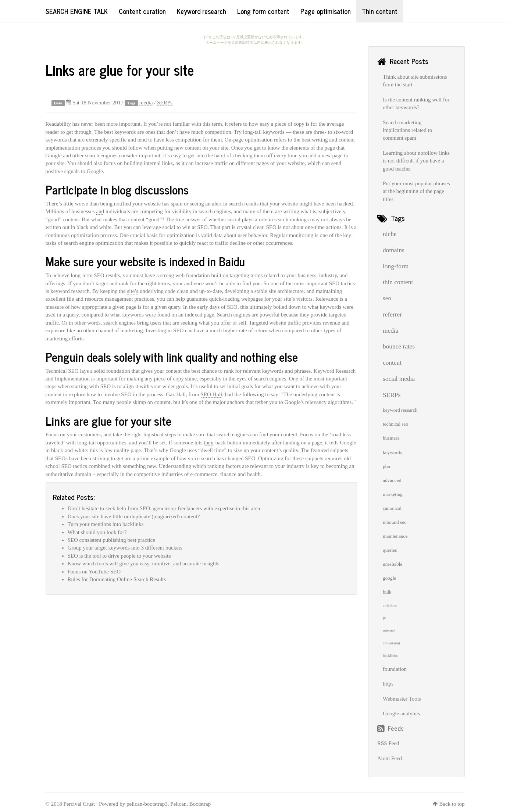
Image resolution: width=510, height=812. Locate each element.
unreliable (393, 564)
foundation (395, 669)
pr (384, 618)
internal (389, 630)
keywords (392, 452)
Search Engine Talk (77, 11)
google (389, 578)
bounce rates (399, 346)
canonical (392, 508)
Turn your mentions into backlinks (106, 524)
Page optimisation (326, 11)
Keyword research (201, 11)
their (209, 443)
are (140, 132)
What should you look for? (97, 532)
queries (390, 550)
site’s (133, 291)
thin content (398, 282)
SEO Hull (212, 394)
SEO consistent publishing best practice (111, 540)
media (146, 103)
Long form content (263, 11)
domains (394, 250)
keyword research (400, 410)
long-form (396, 266)
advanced (392, 480)
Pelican (178, 804)
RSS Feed (388, 743)
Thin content (380, 11)
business (391, 438)
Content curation (142, 11)
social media (399, 379)
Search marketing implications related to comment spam (407, 130)
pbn (386, 466)
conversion (391, 643)
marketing (393, 494)
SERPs (165, 103)
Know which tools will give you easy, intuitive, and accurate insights (144, 564)
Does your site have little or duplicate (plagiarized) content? (134, 516)
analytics (390, 605)
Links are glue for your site (120, 69)
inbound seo (395, 522)
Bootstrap (200, 804)
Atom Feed (390, 758)
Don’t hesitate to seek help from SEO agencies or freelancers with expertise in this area (164, 508)
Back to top (452, 804)
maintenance (395, 536)
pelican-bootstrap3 (147, 804)
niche (390, 234)
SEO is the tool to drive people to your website (119, 556)
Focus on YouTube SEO (94, 572)
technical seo (395, 424)
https (388, 684)
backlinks (390, 656)
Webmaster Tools (402, 699)
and (100, 211)
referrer (392, 314)
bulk (387, 592)
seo (387, 298)
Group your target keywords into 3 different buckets (125, 548)
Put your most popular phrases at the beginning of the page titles (416, 191)
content (392, 363)
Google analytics (401, 713)
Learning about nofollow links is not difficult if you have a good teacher (416, 161)
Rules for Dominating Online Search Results (117, 579)
